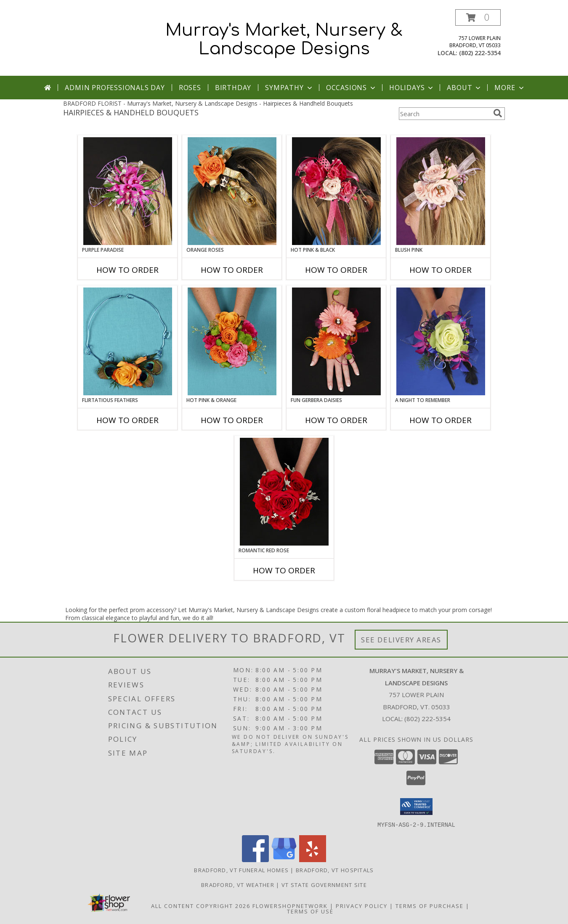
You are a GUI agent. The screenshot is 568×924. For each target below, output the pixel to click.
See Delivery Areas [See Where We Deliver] (401, 640)
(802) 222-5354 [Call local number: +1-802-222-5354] (480, 53)
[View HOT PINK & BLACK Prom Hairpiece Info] (336, 191)
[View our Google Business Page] (284, 859)
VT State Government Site (324, 884)
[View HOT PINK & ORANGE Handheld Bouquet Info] (232, 341)
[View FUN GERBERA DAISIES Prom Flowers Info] (336, 341)
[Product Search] (444, 114)
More (510, 88)
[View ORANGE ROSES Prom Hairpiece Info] (232, 191)
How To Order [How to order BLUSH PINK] (441, 270)
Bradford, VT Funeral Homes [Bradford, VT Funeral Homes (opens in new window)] (241, 870)
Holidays (412, 88)
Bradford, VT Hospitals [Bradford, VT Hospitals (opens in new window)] (335, 870)
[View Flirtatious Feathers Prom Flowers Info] (128, 341)
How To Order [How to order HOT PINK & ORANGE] (232, 420)
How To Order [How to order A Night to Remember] (441, 420)
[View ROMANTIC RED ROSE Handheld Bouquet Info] (284, 492)
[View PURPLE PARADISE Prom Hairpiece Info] (128, 191)
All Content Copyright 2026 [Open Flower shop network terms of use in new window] (201, 905)
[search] (498, 113)
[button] (478, 17)
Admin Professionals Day (115, 88)
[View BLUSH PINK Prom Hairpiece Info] (441, 191)
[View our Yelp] (313, 859)
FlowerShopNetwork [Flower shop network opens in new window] (290, 905)
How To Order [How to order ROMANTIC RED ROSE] (284, 570)
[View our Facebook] (255, 859)
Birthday (233, 88)
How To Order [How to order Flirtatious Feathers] (127, 420)
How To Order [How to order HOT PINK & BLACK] (336, 270)
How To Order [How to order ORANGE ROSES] (232, 270)
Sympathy (289, 88)
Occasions (352, 88)
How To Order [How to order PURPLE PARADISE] (127, 270)
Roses (190, 88)
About (464, 88)
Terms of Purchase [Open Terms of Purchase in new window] (430, 905)
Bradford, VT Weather (238, 884)
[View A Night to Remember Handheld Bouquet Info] (441, 341)
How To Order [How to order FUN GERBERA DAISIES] (336, 420)
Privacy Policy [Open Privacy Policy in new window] (362, 905)
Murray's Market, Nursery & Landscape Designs (284, 40)
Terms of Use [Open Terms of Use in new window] (310, 911)
